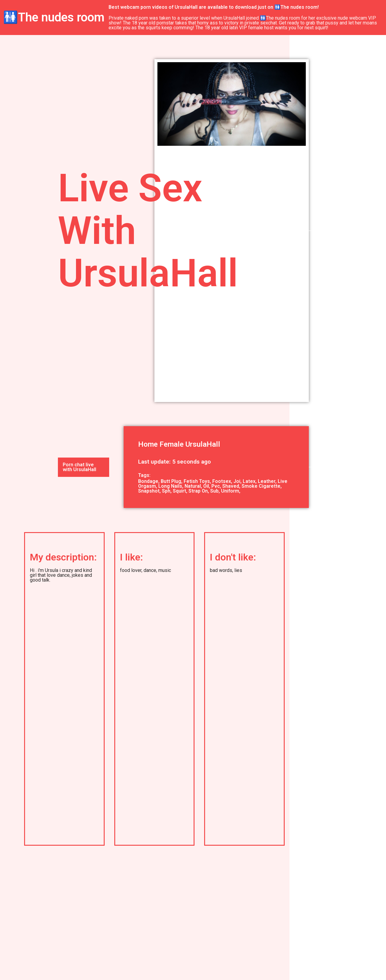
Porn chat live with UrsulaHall (79, 467)
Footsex (222, 481)
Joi (237, 481)
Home (148, 444)
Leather (267, 481)
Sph (166, 491)
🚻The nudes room (54, 17)
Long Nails (170, 486)
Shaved (231, 486)
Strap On (198, 491)
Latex (249, 481)
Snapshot (149, 491)
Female (172, 444)
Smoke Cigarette (261, 486)
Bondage (148, 481)
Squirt (179, 491)
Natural (193, 486)
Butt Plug (171, 481)
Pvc (216, 486)
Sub (214, 491)
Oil (206, 486)
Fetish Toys (197, 481)
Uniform (230, 491)
